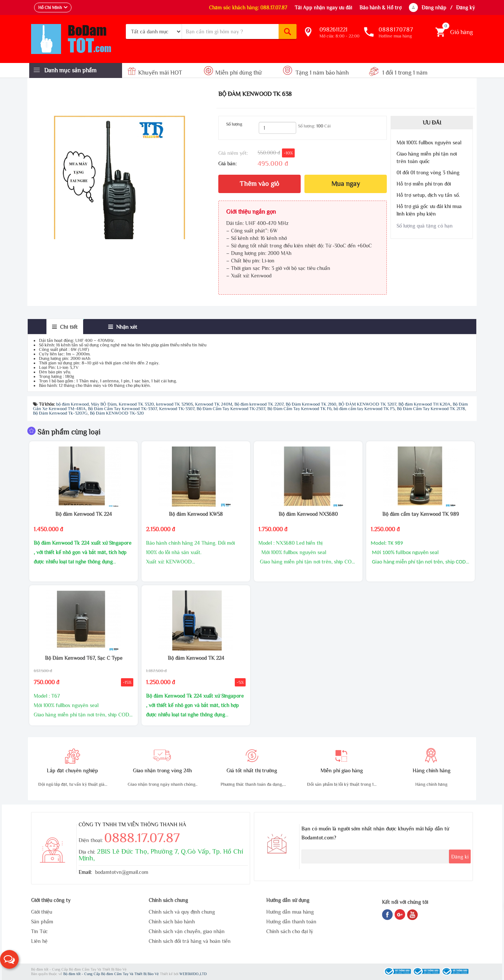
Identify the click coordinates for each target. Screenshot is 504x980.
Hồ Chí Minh (50, 7)
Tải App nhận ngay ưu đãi (323, 7)
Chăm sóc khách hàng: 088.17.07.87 (248, 7)
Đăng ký (465, 7)
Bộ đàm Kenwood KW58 (196, 514)
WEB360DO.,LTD (193, 974)
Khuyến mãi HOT (156, 73)
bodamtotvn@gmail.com (122, 872)
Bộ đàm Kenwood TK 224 (84, 514)
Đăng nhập (434, 7)
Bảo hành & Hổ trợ (380, 7)
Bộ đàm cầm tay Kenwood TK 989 (421, 514)
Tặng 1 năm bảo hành (316, 73)
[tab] (65, 327)
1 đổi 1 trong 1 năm (398, 73)
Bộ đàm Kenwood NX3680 (308, 514)
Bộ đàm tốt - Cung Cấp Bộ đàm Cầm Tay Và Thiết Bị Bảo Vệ (112, 974)
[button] (9, 959)
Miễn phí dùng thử (233, 73)
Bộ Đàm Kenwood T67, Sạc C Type (84, 658)
